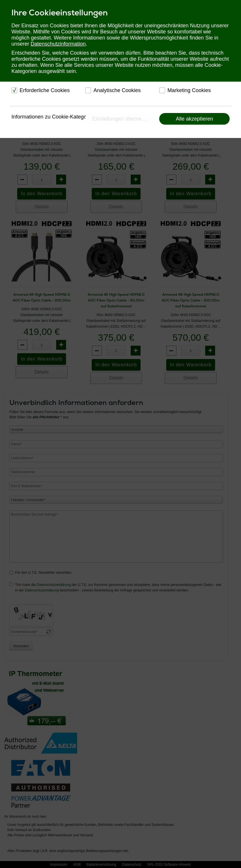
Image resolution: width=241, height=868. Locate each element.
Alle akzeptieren (194, 119)
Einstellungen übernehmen (123, 119)
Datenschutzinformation (58, 44)
